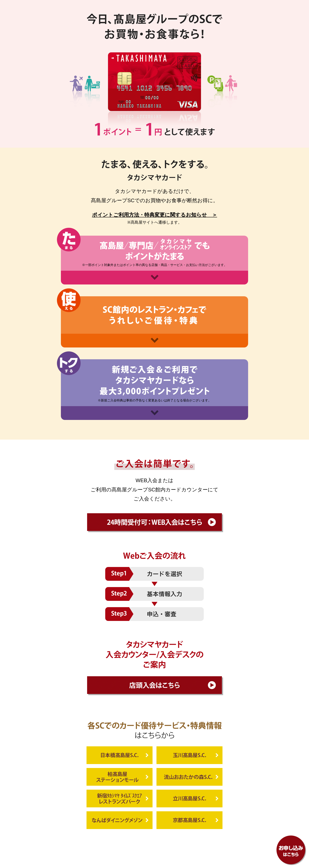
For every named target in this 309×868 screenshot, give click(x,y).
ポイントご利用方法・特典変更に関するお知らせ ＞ (155, 215)
